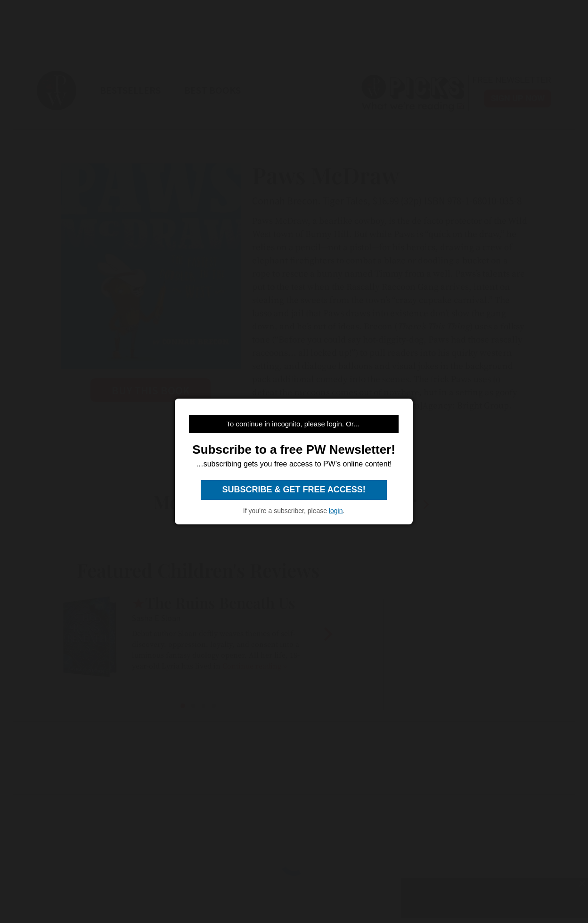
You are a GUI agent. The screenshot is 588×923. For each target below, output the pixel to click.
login (336, 511)
